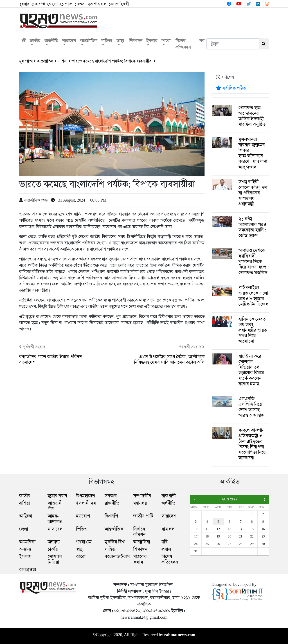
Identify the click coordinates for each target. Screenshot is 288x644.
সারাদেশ (69, 41)
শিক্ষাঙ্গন (136, 41)
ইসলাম (152, 41)
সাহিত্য (106, 41)
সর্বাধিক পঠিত (231, 88)
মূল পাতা (26, 61)
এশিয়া (63, 61)
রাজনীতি (51, 41)
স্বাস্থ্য (120, 41)
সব (202, 41)
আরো (166, 41)
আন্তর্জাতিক (89, 41)
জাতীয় (35, 41)
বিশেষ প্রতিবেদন (183, 44)
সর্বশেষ (225, 77)
